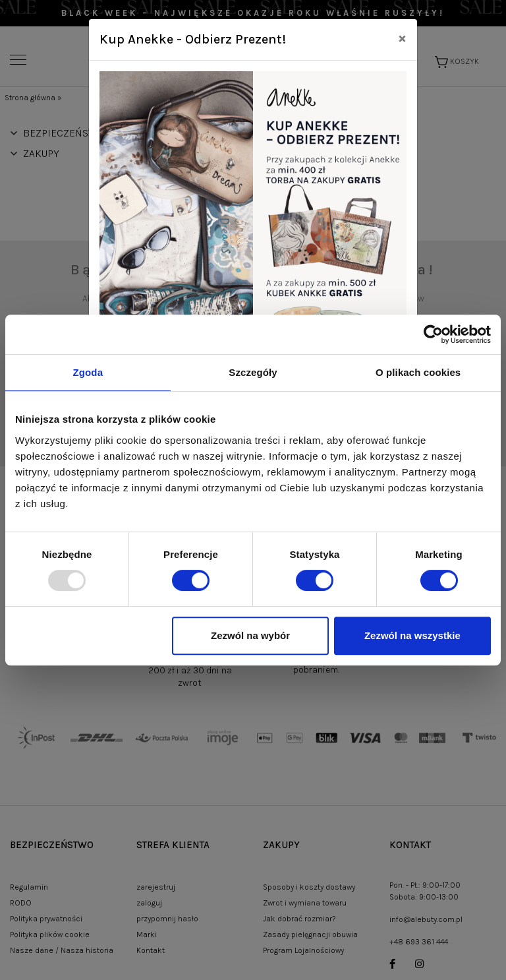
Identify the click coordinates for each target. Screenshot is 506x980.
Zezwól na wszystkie (412, 635)
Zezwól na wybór (250, 635)
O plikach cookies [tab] (418, 372)
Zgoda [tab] (88, 372)
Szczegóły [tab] (253, 372)
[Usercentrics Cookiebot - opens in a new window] (433, 334)
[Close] (402, 38)
